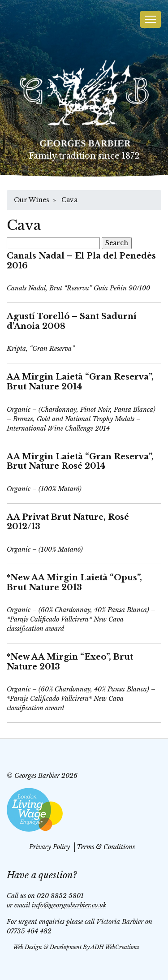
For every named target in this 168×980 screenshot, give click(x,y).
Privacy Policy (50, 847)
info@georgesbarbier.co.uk (69, 905)
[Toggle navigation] (151, 19)
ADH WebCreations (115, 947)
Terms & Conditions (106, 847)
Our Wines (32, 200)
